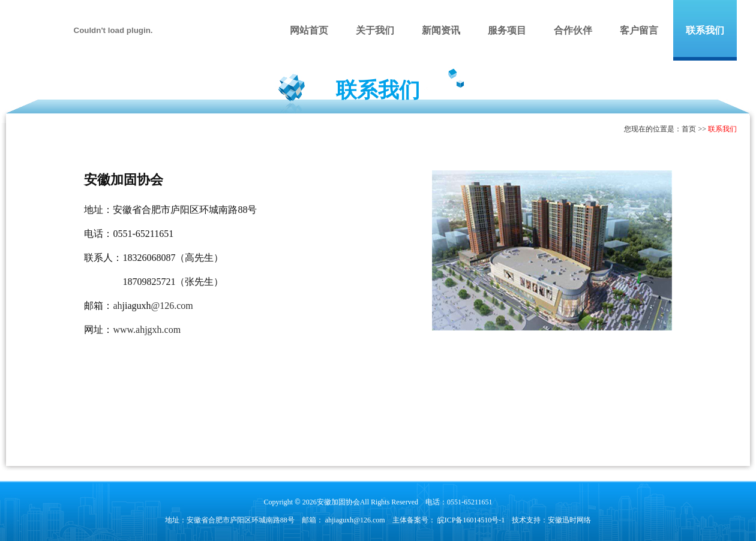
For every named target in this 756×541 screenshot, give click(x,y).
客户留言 (639, 30)
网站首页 (309, 30)
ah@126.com (153, 306)
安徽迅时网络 (569, 520)
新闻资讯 (441, 30)
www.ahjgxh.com (147, 330)
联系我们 (705, 30)
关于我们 (375, 30)
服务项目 (507, 30)
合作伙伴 (573, 30)
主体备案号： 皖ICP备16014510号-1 (449, 520)
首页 (689, 129)
